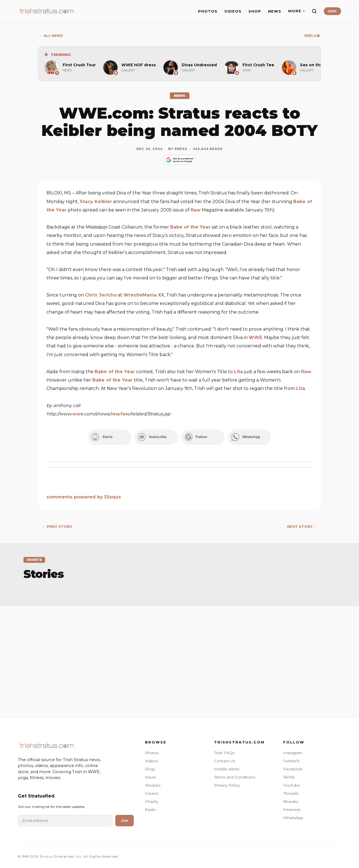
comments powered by (84, 495)
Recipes (153, 784)
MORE (296, 11)
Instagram (293, 751)
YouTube (292, 784)
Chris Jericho (101, 295)
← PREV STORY (57, 525)
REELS (312, 36)
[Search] (314, 11)
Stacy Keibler (96, 202)
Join (125, 819)
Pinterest (292, 808)
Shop (150, 767)
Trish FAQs (224, 751)
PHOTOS (208, 11)
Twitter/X (291, 759)
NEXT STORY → (302, 525)
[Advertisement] (180, 654)
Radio (150, 808)
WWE (255, 337)
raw (115, 414)
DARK (332, 11)
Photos (152, 751)
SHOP (255, 11)
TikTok (289, 775)
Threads (291, 792)
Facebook (293, 767)
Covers (152, 792)
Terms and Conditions (235, 775)
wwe (78, 414)
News (151, 775)
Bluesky (291, 800)
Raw (196, 210)
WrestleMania (141, 295)
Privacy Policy (227, 784)
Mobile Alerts (227, 767)
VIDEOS (233, 11)
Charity (152, 800)
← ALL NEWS (51, 36)
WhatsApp (293, 816)
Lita (238, 372)
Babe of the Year (190, 227)
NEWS (275, 11)
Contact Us (225, 759)
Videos (151, 759)
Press (181, 149)
